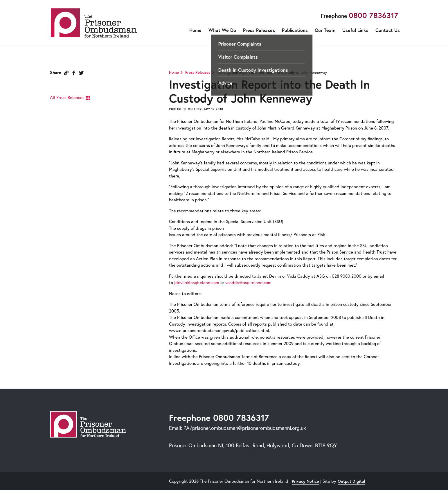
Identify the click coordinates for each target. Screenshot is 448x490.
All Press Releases (70, 97)
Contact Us (388, 30)
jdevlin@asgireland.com (197, 282)
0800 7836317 (374, 15)
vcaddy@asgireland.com (248, 282)
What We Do (222, 30)
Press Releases (259, 30)
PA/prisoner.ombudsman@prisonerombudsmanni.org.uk (245, 428)
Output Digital (351, 481)
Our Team (325, 30)
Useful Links (355, 30)
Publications (295, 30)
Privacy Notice (305, 481)
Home (195, 30)
